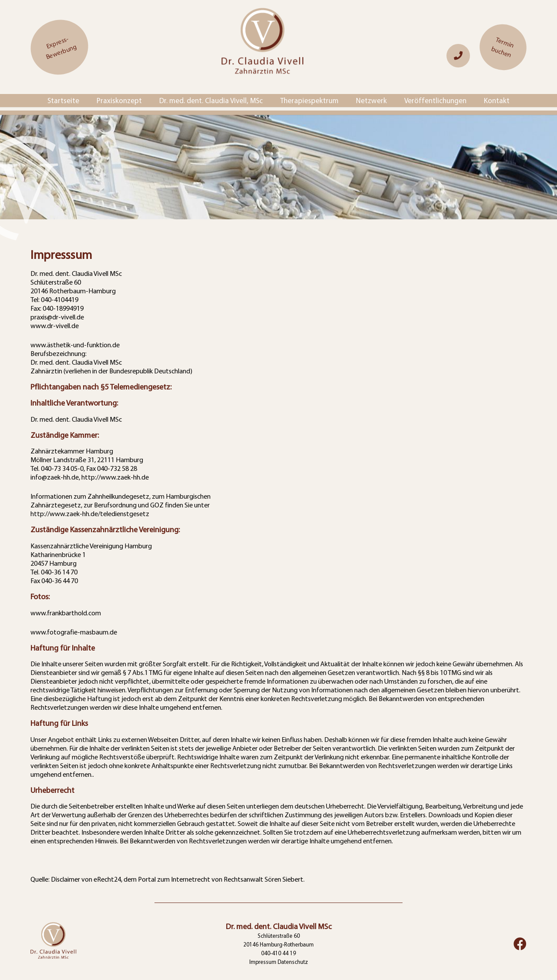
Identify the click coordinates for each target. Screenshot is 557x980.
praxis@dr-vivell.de (57, 317)
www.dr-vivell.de (55, 326)
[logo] (262, 47)
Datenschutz (293, 962)
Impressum (263, 962)
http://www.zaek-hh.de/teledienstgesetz (90, 513)
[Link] (458, 55)
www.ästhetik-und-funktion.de (75, 345)
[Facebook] (520, 944)
